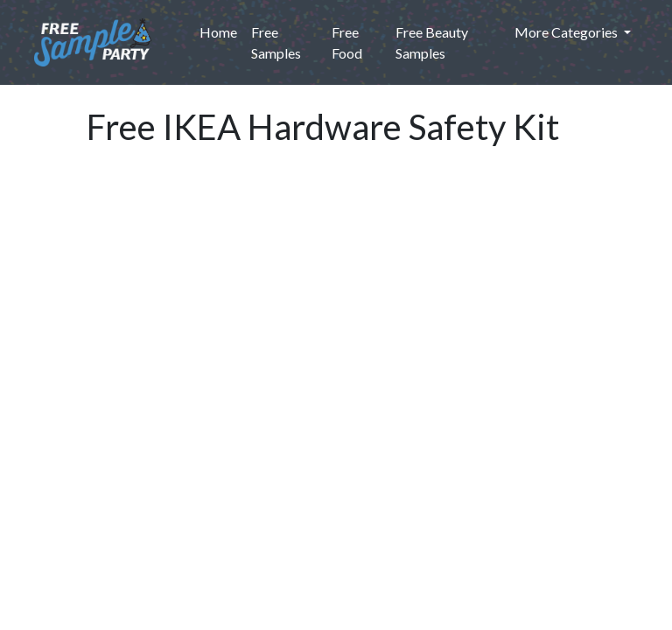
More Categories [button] (567, 32)
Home (222, 31)
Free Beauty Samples (432, 42)
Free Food (347, 42)
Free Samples (276, 42)
